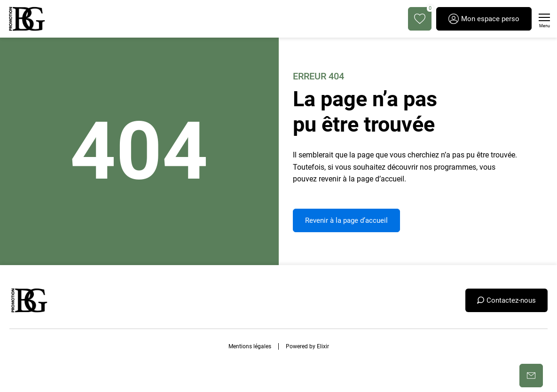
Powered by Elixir (307, 346)
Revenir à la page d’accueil (346, 220)
